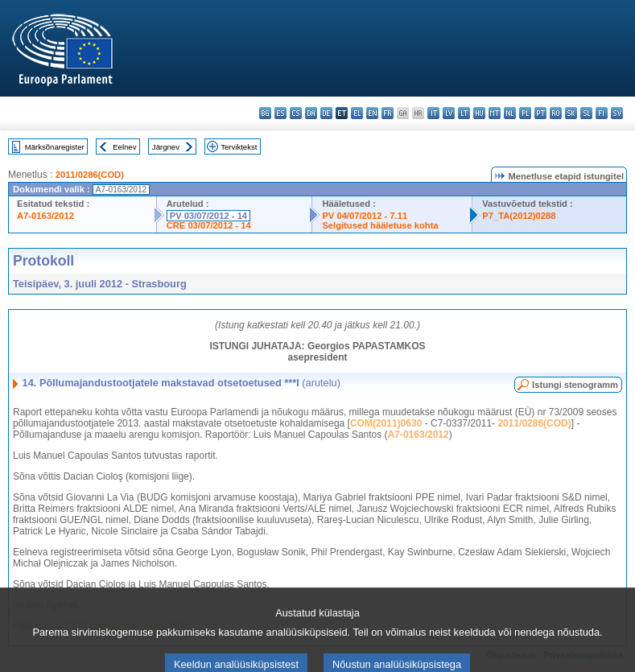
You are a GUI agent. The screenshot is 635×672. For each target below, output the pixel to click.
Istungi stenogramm (575, 385)
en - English (372, 113)
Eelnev (124, 147)
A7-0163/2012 (45, 216)
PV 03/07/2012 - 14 (208, 216)
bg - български (265, 113)
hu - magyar (479, 113)
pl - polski (525, 113)
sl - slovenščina (586, 113)
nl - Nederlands (510, 113)
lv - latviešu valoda (449, 113)
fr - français (388, 113)
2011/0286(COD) (90, 175)
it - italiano (433, 113)
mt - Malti (495, 113)
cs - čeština (296, 113)
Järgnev (166, 147)
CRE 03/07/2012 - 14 (209, 225)
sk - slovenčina (571, 113)
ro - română (556, 113)
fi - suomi (602, 113)
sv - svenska (617, 113)
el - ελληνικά (357, 113)
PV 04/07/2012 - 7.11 (365, 216)
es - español (280, 113)
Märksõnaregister (55, 147)
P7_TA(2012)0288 (519, 216)
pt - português (540, 113)
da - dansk (311, 113)
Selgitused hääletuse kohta (380, 225)
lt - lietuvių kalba (464, 113)
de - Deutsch (326, 113)
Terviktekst (239, 147)
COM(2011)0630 (386, 423)
